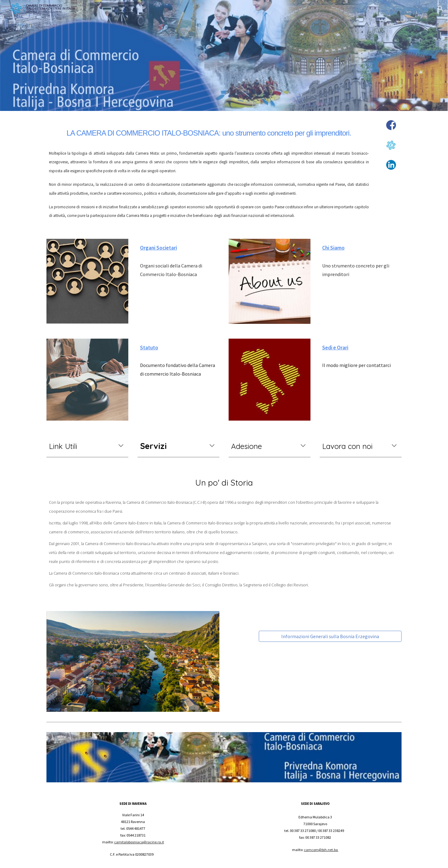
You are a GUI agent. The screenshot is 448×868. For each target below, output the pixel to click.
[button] (441, 9)
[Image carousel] (133, 661)
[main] (209, 131)
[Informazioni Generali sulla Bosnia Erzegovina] (330, 636)
